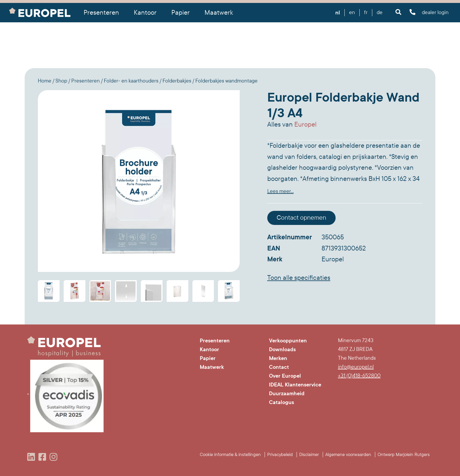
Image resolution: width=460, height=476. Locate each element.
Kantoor (209, 349)
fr (366, 12)
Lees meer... (280, 191)
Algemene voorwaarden (348, 455)
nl (338, 13)
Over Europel (285, 376)
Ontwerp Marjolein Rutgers (404, 455)
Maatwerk (219, 13)
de (380, 12)
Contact (279, 367)
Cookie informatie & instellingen (230, 455)
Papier (208, 358)
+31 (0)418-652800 (359, 376)
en (352, 12)
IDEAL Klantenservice (295, 385)
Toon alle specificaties (299, 278)
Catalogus (281, 402)
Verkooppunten (288, 341)
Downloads (282, 349)
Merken (278, 358)
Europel (305, 125)
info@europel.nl (356, 367)
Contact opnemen (301, 218)
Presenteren (215, 341)
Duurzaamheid (287, 393)
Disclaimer (309, 455)
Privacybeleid (280, 455)
